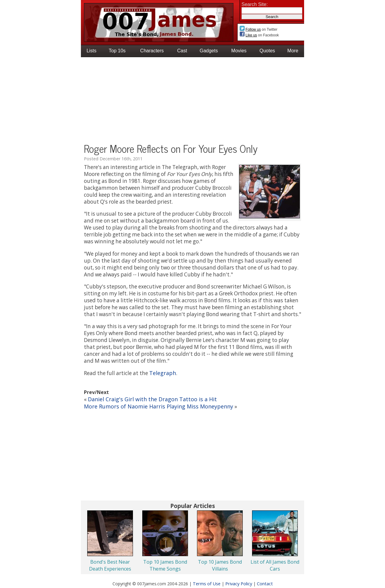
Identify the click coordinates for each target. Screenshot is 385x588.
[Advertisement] (192, 101)
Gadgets (209, 51)
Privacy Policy (239, 583)
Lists (92, 51)
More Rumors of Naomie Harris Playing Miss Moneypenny (159, 406)
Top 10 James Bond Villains (220, 565)
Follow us (253, 29)
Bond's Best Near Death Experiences (110, 565)
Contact (265, 583)
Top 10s (117, 51)
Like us (251, 35)
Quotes (267, 51)
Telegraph (163, 373)
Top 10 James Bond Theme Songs (165, 565)
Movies (239, 51)
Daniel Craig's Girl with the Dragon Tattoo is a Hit (152, 399)
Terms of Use (207, 583)
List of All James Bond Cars (275, 565)
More (293, 51)
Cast (182, 51)
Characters (152, 51)
